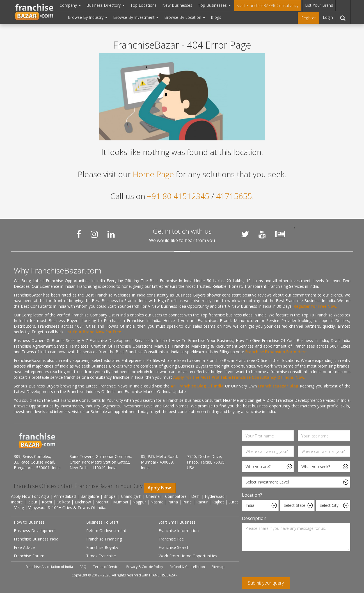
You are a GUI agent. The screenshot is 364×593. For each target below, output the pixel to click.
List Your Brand (319, 5)
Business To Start (102, 522)
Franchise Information (179, 531)
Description (254, 518)
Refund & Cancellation (187, 567)
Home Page (153, 174)
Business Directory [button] (106, 5)
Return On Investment (106, 531)
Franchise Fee (171, 539)
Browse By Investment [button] (136, 17)
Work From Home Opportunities (188, 556)
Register (309, 18)
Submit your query (266, 583)
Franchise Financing (104, 539)
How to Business (29, 522)
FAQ (83, 567)
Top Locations (143, 5)
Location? (252, 495)
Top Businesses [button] (214, 5)
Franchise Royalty (102, 547)
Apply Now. (160, 488)
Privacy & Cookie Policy (145, 567)
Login (328, 17)
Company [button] (70, 5)
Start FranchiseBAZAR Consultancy (267, 5)
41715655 (234, 196)
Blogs (216, 17)
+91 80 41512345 (178, 196)
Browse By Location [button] (185, 17)
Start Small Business (177, 522)
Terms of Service (106, 567)
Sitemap (218, 567)
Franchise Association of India (49, 567)
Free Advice (24, 547)
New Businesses (177, 5)
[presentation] (285, 566)
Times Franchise (101, 556)
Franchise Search (174, 547)
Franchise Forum (29, 556)
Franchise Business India (36, 539)
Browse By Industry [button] (88, 17)
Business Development (35, 531)
